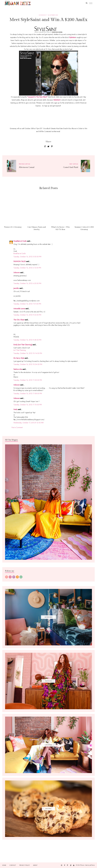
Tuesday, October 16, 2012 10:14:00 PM (28, 353)
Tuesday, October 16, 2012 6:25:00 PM (27, 283)
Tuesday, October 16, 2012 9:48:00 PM (27, 340)
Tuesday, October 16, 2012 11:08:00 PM (28, 394)
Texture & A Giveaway (13, 227)
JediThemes (92, 865)
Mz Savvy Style (19, 358)
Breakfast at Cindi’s (20, 254)
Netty (15, 409)
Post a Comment (17, 427)
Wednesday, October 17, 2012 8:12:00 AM (29, 423)
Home (4, 865)
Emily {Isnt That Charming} (23, 345)
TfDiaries (82, 865)
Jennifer (16, 288)
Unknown (17, 273)
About (35, 865)
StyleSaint (57, 100)
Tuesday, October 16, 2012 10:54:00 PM (28, 364)
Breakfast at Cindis (20, 241)
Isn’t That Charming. (20, 350)
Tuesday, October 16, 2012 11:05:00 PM (28, 380)
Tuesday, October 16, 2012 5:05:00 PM (27, 257)
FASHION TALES (20, 261)
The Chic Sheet (19, 320)
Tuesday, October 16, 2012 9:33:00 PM (27, 315)
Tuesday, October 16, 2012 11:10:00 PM (28, 405)
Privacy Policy (25, 865)
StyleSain (72, 37)
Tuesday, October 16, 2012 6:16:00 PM (27, 268)
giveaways (42, 15)
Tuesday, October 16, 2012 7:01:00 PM (27, 304)
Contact (13, 865)
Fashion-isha (18, 369)
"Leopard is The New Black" (37, 97)
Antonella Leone (19, 309)
